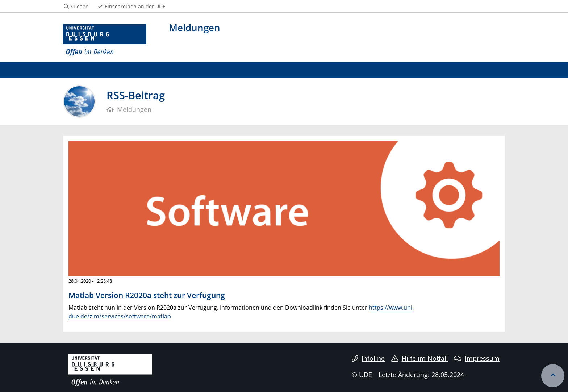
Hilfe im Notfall (420, 358)
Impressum (477, 358)
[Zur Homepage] (105, 40)
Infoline (368, 358)
